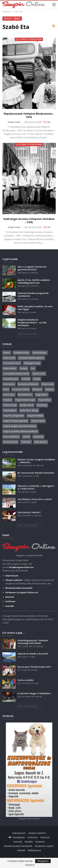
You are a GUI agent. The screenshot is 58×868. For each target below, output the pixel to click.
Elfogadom (43, 861)
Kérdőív (29, 842)
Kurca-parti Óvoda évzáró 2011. (35, 667)
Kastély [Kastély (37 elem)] (37, 379)
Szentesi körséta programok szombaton (33, 295)
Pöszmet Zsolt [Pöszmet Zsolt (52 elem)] (10, 405)
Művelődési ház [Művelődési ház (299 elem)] (25, 395)
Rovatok (45, 837)
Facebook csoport (44, 846)
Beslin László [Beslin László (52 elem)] (9, 358)
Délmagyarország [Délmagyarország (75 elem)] (32, 363)
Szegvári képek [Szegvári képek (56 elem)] (38, 421)
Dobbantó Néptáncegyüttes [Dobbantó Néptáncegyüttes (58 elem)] (31, 358)
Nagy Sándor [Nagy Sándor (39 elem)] (42, 395)
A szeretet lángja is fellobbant (34, 693)
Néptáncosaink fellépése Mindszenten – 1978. (29, 115)
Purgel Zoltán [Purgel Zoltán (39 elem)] (44, 400)
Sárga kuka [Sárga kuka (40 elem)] (38, 437)
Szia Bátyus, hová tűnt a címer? (35, 499)
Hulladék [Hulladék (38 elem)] (26, 379)
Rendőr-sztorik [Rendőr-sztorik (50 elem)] (27, 405)
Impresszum (19, 833)
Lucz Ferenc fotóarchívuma (29, 39)
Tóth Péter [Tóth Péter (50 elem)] (26, 442)
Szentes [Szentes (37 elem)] (26, 437)
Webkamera (34, 850)
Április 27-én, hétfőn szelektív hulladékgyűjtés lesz (34, 281)
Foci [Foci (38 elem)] (33, 368)
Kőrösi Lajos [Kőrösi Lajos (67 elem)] (9, 395)
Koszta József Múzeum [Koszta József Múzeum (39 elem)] (28, 384)
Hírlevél (21, 850)
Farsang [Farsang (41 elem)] (24, 368)
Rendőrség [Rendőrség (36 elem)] (42, 405)
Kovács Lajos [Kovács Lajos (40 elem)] (48, 384)
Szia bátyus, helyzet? (29, 512)
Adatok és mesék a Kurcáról (33, 654)
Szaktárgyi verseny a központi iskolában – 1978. (29, 221)
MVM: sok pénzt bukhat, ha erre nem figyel (35, 308)
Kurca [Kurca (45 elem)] (6, 389)
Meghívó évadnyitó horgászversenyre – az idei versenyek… (32, 322)
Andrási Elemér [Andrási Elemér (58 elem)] (40, 353)
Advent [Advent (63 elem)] (7, 353)
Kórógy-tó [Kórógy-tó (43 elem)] (37, 389)
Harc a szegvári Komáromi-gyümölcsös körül (32, 268)
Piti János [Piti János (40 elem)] (8, 400)
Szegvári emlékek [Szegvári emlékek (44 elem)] (35, 416)
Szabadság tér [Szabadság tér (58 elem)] (10, 410)
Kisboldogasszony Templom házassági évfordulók (33, 642)
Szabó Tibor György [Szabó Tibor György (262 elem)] (29, 410)
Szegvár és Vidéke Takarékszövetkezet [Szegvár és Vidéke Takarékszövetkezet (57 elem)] (21, 431)
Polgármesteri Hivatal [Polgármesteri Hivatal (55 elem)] (25, 400)
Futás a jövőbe (26, 680)
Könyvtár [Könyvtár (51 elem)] (50, 389)
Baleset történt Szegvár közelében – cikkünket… (36, 461)
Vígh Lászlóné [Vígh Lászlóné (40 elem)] (41, 442)
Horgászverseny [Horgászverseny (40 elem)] (11, 379)
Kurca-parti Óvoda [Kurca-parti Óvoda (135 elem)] (21, 389)
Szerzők (18, 842)
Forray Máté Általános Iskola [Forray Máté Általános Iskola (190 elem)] (16, 374)
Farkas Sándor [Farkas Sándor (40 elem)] (10, 368)
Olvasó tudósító (37, 833)
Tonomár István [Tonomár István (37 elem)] (11, 442)
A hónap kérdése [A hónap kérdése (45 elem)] (21, 353)
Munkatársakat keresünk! (18, 846)
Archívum (33, 837)
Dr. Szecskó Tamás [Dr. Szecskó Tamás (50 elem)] (12, 363)
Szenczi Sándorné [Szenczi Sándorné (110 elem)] (11, 437)
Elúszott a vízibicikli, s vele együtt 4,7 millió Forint (36, 487)
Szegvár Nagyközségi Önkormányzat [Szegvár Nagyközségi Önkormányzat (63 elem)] (20, 426)
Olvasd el (30, 865)
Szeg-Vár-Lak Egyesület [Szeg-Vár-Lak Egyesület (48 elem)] (14, 416)
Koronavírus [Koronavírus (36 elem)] (9, 384)
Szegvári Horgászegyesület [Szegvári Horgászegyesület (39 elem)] (16, 421)
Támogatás (17, 837)
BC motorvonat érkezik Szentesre (36, 473)
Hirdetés (40, 842)
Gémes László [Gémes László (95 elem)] (39, 374)
